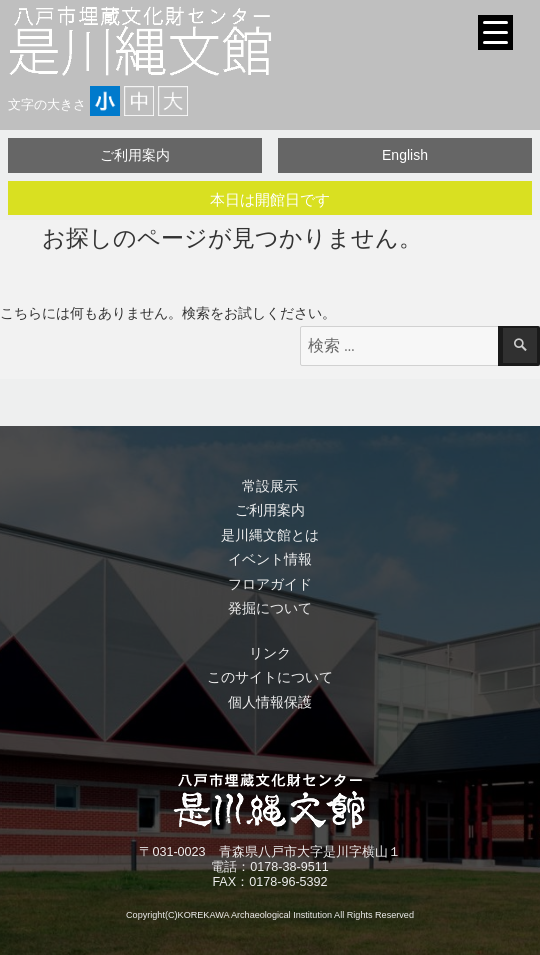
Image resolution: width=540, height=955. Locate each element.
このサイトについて (270, 677)
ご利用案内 (135, 155)
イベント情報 (270, 559)
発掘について (270, 608)
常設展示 (270, 486)
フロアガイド (270, 584)
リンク (270, 653)
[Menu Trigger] (495, 32)
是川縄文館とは (270, 535)
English (405, 155)
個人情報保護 (270, 702)
